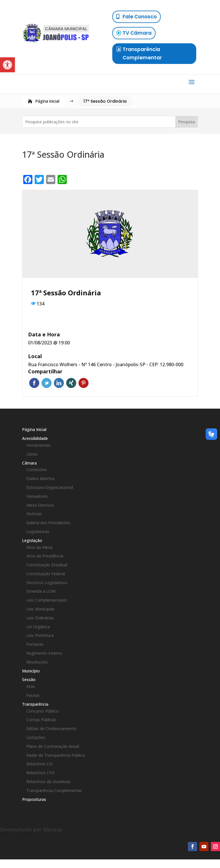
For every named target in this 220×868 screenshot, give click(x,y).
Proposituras (34, 799)
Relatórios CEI (40, 764)
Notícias (34, 514)
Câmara (29, 463)
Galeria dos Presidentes (48, 523)
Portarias (35, 644)
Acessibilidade (35, 438)
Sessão (29, 679)
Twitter (47, 383)
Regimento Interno (44, 653)
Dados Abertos (41, 478)
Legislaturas (38, 531)
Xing (71, 383)
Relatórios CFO (41, 773)
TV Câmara (137, 33)
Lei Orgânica (38, 627)
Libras (32, 454)
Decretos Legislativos (47, 583)
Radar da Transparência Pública (56, 755)
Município (31, 671)
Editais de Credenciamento (51, 728)
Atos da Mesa (39, 547)
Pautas (33, 695)
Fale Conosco (140, 17)
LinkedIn (59, 383)
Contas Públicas (41, 720)
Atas (31, 686)
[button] (7, 65)
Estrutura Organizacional (50, 487)
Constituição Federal (46, 574)
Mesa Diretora (40, 505)
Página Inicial (34, 429)
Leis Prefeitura (40, 635)
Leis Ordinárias (40, 618)
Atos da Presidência (45, 556)
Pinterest (84, 383)
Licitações (36, 737)
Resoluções (37, 662)
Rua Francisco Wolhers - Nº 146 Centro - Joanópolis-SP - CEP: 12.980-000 (106, 364)
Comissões (37, 470)
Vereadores (37, 496)
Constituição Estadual (47, 565)
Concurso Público (43, 711)
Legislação (32, 540)
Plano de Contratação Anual (53, 746)
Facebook (34, 383)
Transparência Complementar (142, 53)
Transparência (35, 704)
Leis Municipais (40, 609)
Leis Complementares (47, 600)
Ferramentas (38, 445)
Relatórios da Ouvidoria (48, 782)
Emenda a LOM (41, 591)
